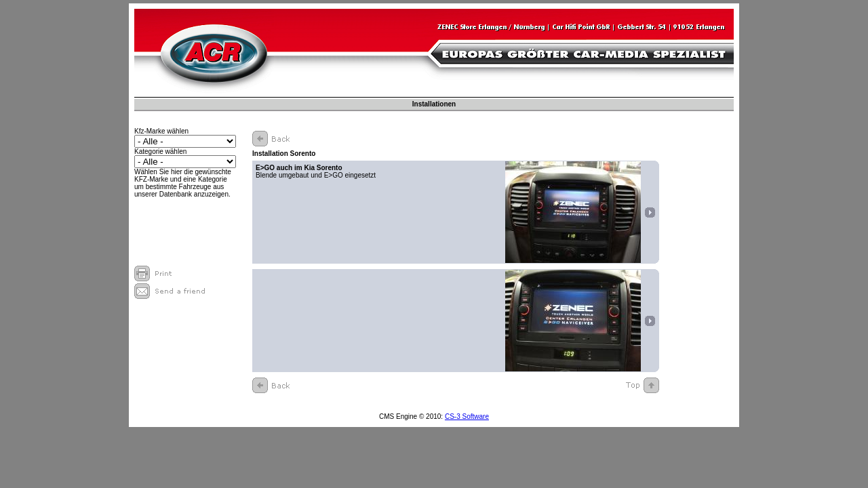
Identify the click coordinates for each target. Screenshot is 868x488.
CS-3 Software (467, 416)
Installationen (434, 104)
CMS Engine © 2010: (412, 416)
